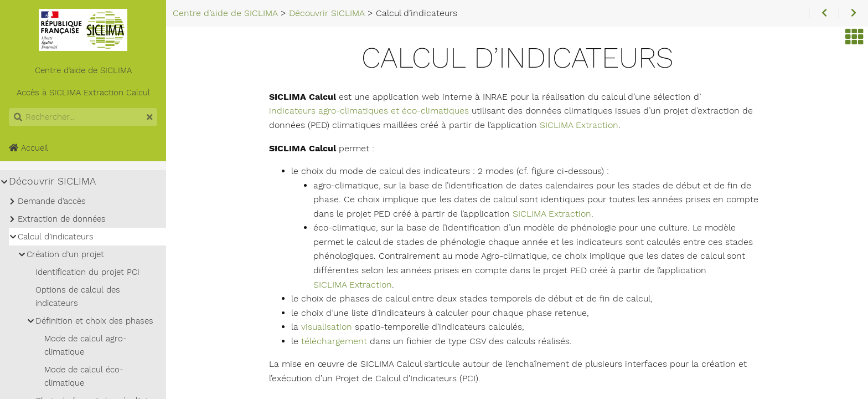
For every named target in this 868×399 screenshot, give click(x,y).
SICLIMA (65, 93)
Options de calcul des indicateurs (78, 296)
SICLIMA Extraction (579, 125)
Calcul (138, 93)
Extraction (104, 93)
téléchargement (334, 341)
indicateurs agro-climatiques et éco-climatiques (369, 111)
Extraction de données (62, 219)
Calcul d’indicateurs (56, 237)
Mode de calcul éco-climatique (84, 376)
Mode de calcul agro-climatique (86, 345)
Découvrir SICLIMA (52, 181)
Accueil (29, 148)
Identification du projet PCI (87, 272)
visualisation (327, 327)
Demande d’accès (52, 201)
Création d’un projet (65, 254)
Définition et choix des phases (94, 321)
